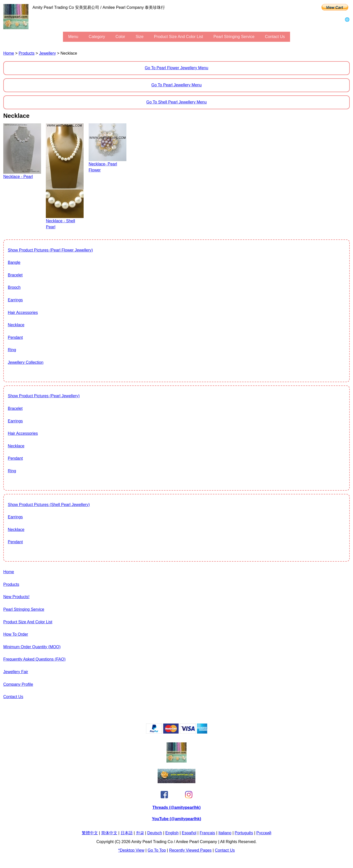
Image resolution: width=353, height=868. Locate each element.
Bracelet (15, 275)
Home (9, 53)
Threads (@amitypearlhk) (176, 807)
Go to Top (157, 850)
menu (73, 37)
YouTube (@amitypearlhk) (176, 819)
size (140, 37)
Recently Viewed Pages (190, 850)
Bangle (14, 262)
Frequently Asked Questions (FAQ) (34, 659)
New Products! (16, 597)
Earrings (15, 300)
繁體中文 (90, 833)
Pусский (264, 833)
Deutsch (155, 833)
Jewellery (47, 53)
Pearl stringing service (234, 37)
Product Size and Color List (178, 37)
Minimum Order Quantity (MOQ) (32, 647)
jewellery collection (26, 362)
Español (189, 833)
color (120, 37)
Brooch (14, 287)
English (172, 833)
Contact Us (275, 37)
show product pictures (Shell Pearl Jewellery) (49, 505)
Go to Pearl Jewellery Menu (176, 85)
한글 (140, 833)
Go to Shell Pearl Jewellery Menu (176, 102)
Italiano (225, 833)
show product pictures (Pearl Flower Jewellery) (50, 250)
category (97, 37)
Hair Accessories (23, 313)
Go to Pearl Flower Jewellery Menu (176, 68)
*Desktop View (131, 850)
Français (207, 833)
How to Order (16, 634)
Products (27, 53)
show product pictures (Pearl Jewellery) (44, 396)
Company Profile (18, 684)
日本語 (127, 833)
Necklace (16, 325)
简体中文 (109, 833)
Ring (12, 350)
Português (244, 833)
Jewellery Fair (16, 672)
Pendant (15, 337)
